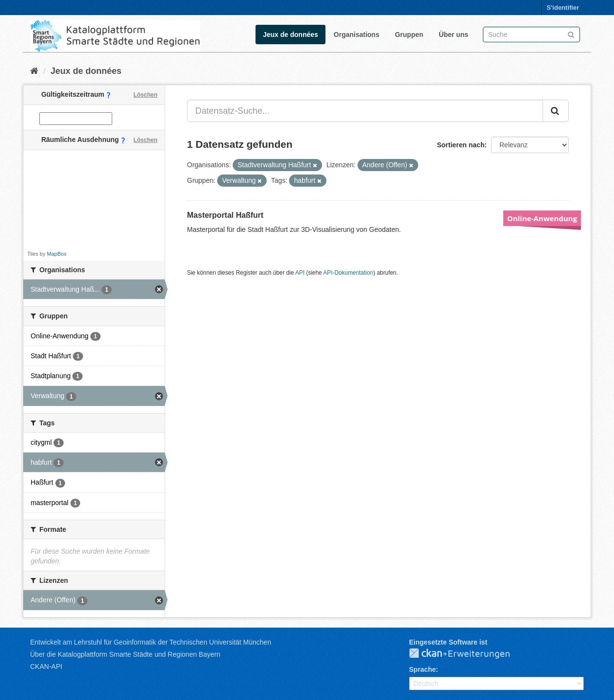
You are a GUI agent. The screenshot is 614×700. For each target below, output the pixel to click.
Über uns (453, 35)
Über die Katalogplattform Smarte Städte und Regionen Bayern (125, 654)
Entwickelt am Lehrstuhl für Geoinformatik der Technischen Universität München (151, 642)
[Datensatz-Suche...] (365, 111)
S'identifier (563, 8)
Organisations (357, 35)
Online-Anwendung (542, 218)
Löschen (145, 95)
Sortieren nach (460, 145)
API (300, 273)
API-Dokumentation (348, 273)
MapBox (57, 254)
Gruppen (409, 35)
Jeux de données (290, 35)
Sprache (422, 669)
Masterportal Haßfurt (225, 215)
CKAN (467, 654)
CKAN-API (46, 666)
